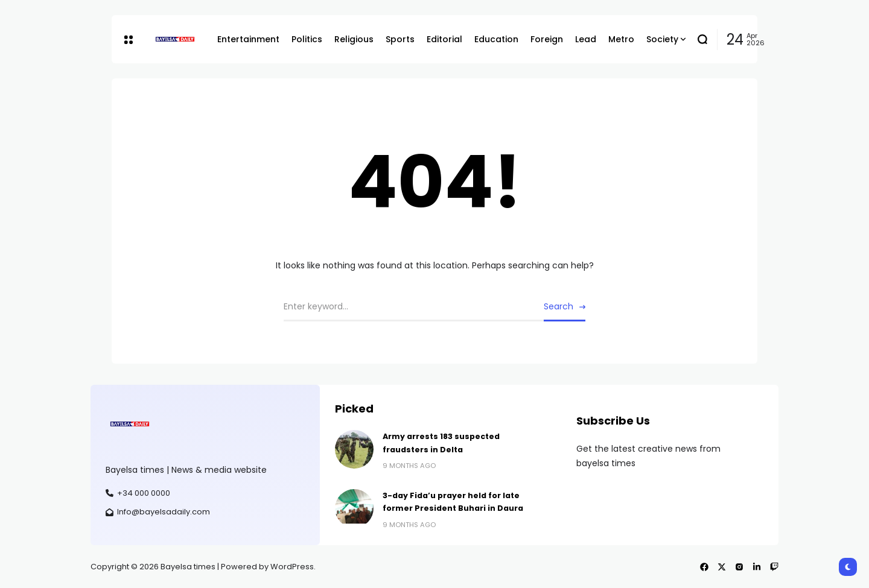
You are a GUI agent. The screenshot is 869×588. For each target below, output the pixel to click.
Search (559, 306)
